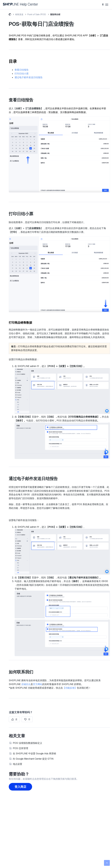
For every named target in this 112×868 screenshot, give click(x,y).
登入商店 (20, 787)
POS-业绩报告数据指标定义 (27, 743)
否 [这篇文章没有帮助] (29, 719)
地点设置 (17, 764)
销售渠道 (19, 14)
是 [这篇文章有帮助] (16, 719)
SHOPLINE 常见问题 (10, 15)
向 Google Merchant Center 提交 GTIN (33, 759)
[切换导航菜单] (107, 5)
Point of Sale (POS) (37, 14)
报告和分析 (55, 14)
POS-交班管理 (20, 748)
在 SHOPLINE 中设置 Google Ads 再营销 (34, 753)
